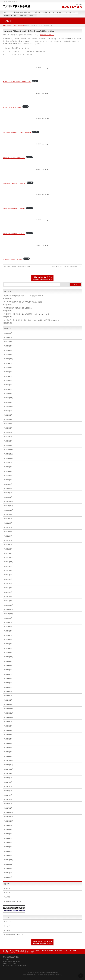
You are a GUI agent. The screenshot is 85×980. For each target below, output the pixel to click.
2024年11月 (9, 402)
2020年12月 (9, 605)
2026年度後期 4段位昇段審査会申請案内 (19, 308)
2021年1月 (9, 601)
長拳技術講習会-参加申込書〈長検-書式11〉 (14, 158)
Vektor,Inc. (52, 975)
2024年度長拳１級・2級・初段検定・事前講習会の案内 (17, 82)
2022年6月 (9, 527)
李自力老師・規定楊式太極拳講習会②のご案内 (16, 267)
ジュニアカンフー (71, 951)
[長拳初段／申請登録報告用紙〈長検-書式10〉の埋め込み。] (43, 169)
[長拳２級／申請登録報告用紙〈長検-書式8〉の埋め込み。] (43, 220)
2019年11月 (9, 661)
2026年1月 (9, 355)
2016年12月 (9, 812)
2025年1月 (9, 394)
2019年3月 (9, 696)
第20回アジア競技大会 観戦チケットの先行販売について (24, 296)
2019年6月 (9, 683)
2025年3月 (9, 385)
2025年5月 (9, 381)
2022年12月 (9, 501)
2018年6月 (9, 735)
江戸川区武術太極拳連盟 (16, 6)
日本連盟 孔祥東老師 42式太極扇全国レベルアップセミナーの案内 (28, 314)
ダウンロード (35, 81)
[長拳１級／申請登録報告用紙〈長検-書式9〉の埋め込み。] (43, 195)
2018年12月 (9, 709)
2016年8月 (9, 830)
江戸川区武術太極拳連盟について (21, 951)
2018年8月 (9, 726)
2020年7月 (9, 627)
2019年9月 (9, 670)
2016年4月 (9, 847)
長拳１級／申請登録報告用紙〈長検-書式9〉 (14, 209)
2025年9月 (9, 363)
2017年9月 (9, 773)
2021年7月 (9, 575)
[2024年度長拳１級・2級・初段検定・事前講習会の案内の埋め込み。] (43, 68)
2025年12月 (9, 359)
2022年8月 (9, 519)
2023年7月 (9, 471)
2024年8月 (9, 415)
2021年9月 (9, 566)
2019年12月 (9, 657)
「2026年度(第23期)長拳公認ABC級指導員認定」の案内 (24, 302)
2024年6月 (9, 424)
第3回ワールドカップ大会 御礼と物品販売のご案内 (67, 267)
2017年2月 (9, 804)
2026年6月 (9, 333)
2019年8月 (9, 674)
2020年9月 (9, 618)
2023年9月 (9, 463)
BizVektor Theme (43, 975)
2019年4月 (9, 691)
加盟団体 (37, 951)
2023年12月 (9, 450)
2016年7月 (9, 834)
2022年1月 (9, 549)
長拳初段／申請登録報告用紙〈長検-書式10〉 (14, 183)
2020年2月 (9, 648)
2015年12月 (9, 860)
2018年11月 (9, 713)
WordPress (33, 975)
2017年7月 (9, 782)
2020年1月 (9, 653)
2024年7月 (9, 419)
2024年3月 (9, 437)
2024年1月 (9, 445)
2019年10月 (9, 666)
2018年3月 (9, 748)
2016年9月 (9, 825)
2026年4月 (9, 342)
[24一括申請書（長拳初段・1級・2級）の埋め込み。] (43, 245)
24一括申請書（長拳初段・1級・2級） (12, 259)
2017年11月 (9, 765)
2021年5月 (9, 583)
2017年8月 (9, 778)
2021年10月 (9, 562)
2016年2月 (9, 856)
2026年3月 (9, 346)
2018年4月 (9, 743)
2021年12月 (9, 553)
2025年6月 (9, 376)
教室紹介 (60, 951)
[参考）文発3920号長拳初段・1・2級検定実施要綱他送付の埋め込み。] (43, 119)
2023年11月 (9, 454)
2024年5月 (9, 428)
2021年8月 (9, 571)
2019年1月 (9, 704)
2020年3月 (9, 644)
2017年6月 (9, 786)
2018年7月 (9, 730)
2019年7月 (9, 679)
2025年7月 (9, 372)
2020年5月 (9, 635)
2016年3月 (9, 851)
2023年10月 (9, 458)
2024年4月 (9, 432)
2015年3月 (9, 873)
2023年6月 (9, 476)
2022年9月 (9, 514)
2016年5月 (9, 843)
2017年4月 (9, 795)
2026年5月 (9, 337)
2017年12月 (9, 760)
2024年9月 (9, 411)
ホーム (6, 951)
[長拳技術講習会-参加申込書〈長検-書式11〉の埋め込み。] (43, 144)
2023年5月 (9, 480)
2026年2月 (9, 350)
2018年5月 (9, 739)
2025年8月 (9, 368)
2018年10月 (9, 717)
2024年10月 (9, 406)
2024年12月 (9, 398)
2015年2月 (9, 877)
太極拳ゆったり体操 (10, 952)
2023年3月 (9, 488)
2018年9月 (9, 722)
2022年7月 (9, 523)
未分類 (8, 897)
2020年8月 (9, 622)
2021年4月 (9, 588)
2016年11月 (9, 817)
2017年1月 (9, 808)
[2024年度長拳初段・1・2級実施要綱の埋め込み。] (43, 93)
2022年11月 (9, 506)
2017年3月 (9, 799)
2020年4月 (9, 640)
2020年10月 (9, 614)
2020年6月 (9, 631)
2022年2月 (9, 545)
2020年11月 (9, 609)
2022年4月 (9, 536)
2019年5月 (9, 687)
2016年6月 (9, 838)
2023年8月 (9, 467)
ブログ (8, 893)
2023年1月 (9, 497)
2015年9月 (9, 868)
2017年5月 (9, 791)
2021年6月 (9, 579)
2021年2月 (9, 596)
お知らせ (8, 888)
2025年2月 (9, 389)
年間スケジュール (48, 951)
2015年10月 (9, 864)
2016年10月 (9, 821)
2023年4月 (9, 484)
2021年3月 (9, 592)
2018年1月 (9, 756)
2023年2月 (9, 493)
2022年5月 (9, 532)
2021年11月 (9, 558)
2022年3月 (9, 540)
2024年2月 (9, 441)
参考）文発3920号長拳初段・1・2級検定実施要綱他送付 (17, 133)
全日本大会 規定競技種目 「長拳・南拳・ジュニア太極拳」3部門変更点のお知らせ (32, 320)
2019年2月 (9, 700)
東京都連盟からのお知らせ (47, 35)
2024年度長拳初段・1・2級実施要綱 (12, 107)
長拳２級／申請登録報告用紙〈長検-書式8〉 (14, 234)
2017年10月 (9, 769)
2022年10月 (9, 510)
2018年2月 (9, 752)
